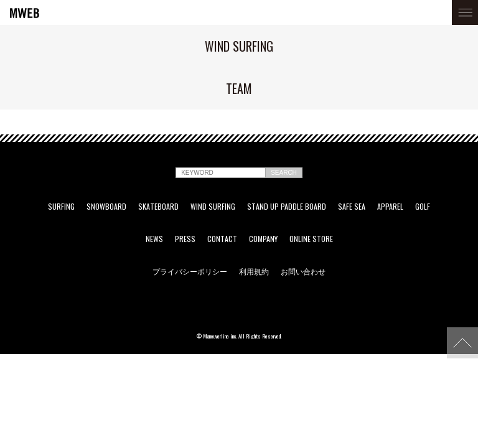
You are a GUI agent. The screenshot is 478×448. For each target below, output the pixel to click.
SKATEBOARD (158, 207)
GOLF (423, 207)
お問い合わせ (303, 271)
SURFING (61, 207)
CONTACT (222, 239)
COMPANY (263, 239)
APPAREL (390, 207)
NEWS (154, 239)
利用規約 (254, 271)
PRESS (185, 239)
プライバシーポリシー (190, 271)
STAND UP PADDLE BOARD (287, 207)
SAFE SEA (352, 207)
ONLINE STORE (311, 239)
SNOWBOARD (106, 207)
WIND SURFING (213, 207)
